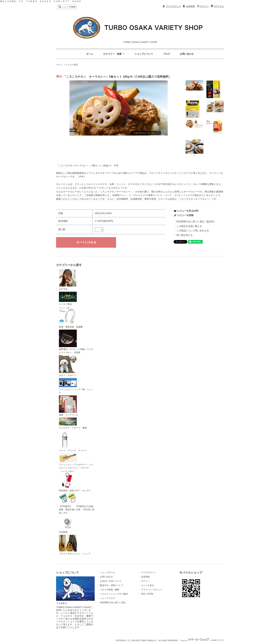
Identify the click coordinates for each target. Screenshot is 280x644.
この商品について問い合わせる (193, 231)
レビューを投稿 (185, 215)
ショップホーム (107, 572)
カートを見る (147, 585)
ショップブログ (107, 598)
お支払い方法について (111, 581)
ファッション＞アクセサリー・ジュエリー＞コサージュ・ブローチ (76, 461)
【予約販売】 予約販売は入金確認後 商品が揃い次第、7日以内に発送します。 (77, 504)
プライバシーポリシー (152, 590)
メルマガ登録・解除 (110, 590)
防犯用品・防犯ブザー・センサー (75, 481)
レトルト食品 (72, 65)
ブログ (167, 54)
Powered (202, 641)
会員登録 (191, 6)
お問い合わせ (187, 54)
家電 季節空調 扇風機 (71, 317)
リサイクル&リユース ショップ (75, 545)
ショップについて (144, 54)
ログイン (204, 6)
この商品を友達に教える (189, 226)
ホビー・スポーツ (68, 366)
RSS (143, 594)
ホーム (90, 54)
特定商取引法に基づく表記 (113, 603)
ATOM (150, 594)
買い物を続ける (185, 235)
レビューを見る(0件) (188, 211)
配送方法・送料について (112, 585)
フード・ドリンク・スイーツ (73, 441)
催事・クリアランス (69, 406)
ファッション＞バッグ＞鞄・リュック (76, 386)
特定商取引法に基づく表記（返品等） (196, 221)
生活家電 (68, 524)
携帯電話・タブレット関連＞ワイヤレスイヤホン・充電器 (76, 342)
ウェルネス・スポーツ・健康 (73, 423)
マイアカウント (173, 6)
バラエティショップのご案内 (114, 594)
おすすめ (68, 280)
